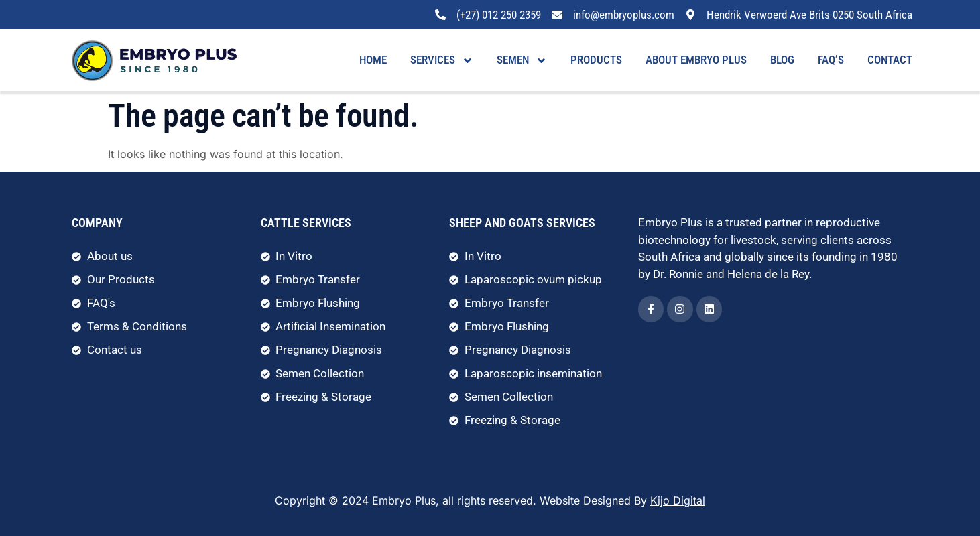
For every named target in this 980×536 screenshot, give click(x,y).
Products (596, 60)
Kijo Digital (678, 500)
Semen (522, 61)
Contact (890, 60)
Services (442, 61)
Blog (782, 60)
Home (373, 60)
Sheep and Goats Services (522, 223)
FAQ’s (831, 60)
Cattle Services (306, 223)
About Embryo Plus (696, 60)
